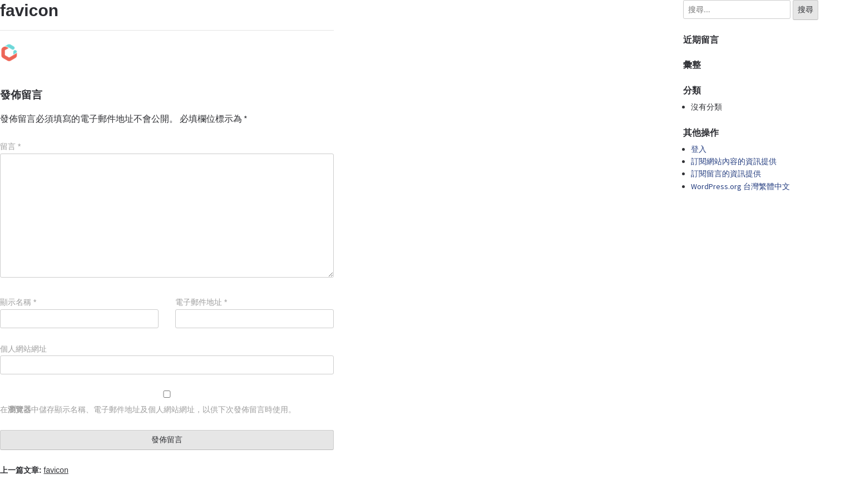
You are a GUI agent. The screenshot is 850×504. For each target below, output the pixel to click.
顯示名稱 (18, 302)
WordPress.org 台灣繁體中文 (740, 186)
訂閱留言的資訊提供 (726, 174)
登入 (699, 149)
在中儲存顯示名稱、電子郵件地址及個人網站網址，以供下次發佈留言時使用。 (148, 409)
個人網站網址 (23, 349)
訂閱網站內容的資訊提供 (734, 161)
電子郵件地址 (201, 302)
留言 (10, 146)
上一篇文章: (34, 470)
